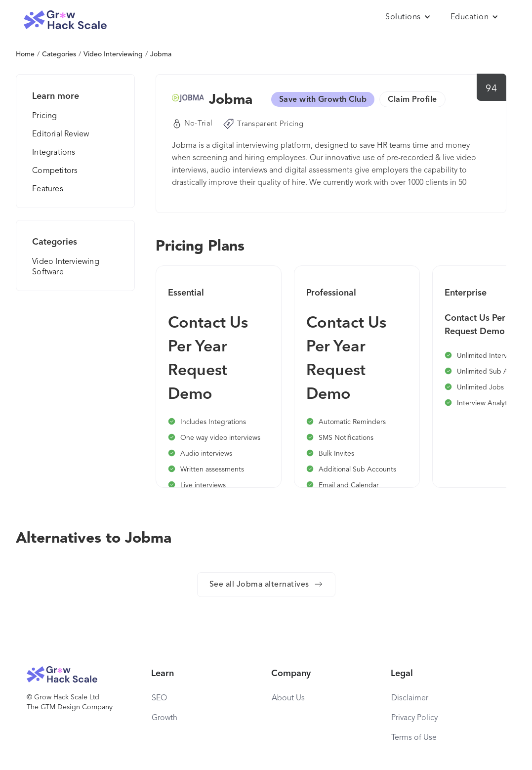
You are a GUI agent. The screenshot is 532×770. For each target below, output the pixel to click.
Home (25, 54)
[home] (65, 20)
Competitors (55, 171)
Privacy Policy (414, 718)
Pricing (44, 116)
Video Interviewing (113, 54)
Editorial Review (61, 134)
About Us (288, 698)
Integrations (54, 153)
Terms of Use (414, 738)
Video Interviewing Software (66, 267)
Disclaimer (410, 698)
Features (48, 189)
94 (491, 89)
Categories (59, 54)
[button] (408, 17)
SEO (159, 698)
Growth (164, 718)
